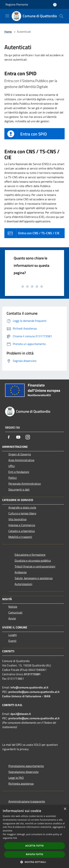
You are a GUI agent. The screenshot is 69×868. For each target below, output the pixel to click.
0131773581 (32, 674)
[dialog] (34, 837)
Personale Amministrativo (25, 484)
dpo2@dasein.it (21, 714)
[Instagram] (28, 437)
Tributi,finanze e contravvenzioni (35, 566)
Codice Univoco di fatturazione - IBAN (26, 696)
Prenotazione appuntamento (26, 766)
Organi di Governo (20, 454)
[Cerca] (61, 16)
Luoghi (13, 635)
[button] (34, 862)
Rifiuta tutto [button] (35, 854)
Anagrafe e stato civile (22, 507)
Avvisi (12, 618)
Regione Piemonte (17, 4)
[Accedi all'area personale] (55, 5)
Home (8, 32)
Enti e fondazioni (19, 472)
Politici (13, 478)
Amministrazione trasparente (27, 801)
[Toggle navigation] (7, 16)
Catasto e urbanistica (22, 531)
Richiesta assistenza (21, 784)
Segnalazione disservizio (23, 772)
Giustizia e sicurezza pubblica (33, 560)
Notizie (13, 607)
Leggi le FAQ (16, 778)
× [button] (65, 809)
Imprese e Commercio (22, 525)
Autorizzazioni (23, 584)
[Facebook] (9, 437)
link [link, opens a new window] (15, 838)
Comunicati (15, 612)
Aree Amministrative (21, 460)
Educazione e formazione (30, 555)
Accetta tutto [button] (34, 846)
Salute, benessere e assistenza (34, 578)
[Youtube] (18, 437)
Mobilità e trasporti (20, 537)
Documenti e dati (19, 489)
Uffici (12, 466)
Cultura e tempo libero (22, 513)
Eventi (12, 641)
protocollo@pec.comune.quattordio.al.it (34, 692)
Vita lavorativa (17, 519)
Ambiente (21, 572)
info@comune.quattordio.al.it (29, 687)
